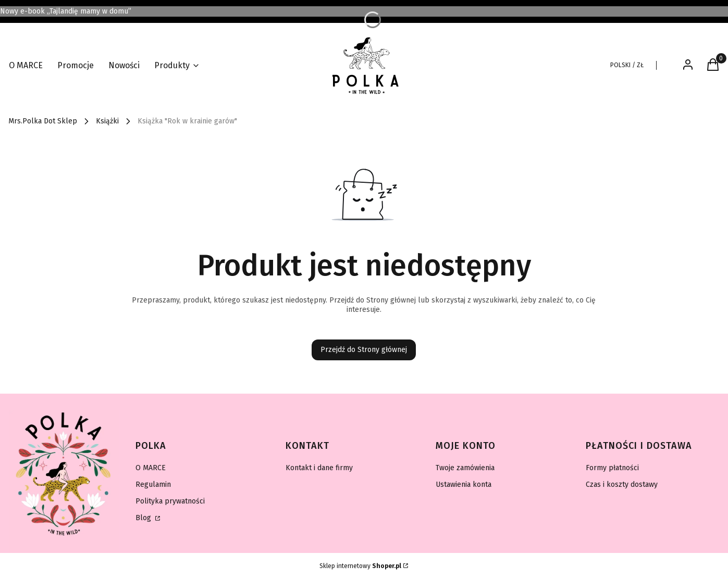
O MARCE (151, 468)
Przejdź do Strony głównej (364, 350)
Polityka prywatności (170, 501)
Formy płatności (612, 468)
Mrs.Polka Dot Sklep (43, 121)
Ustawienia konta (464, 484)
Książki (107, 121)
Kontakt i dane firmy (319, 468)
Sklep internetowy (360, 566)
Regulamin (153, 484)
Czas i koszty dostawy (622, 484)
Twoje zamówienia (465, 468)
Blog (144, 518)
